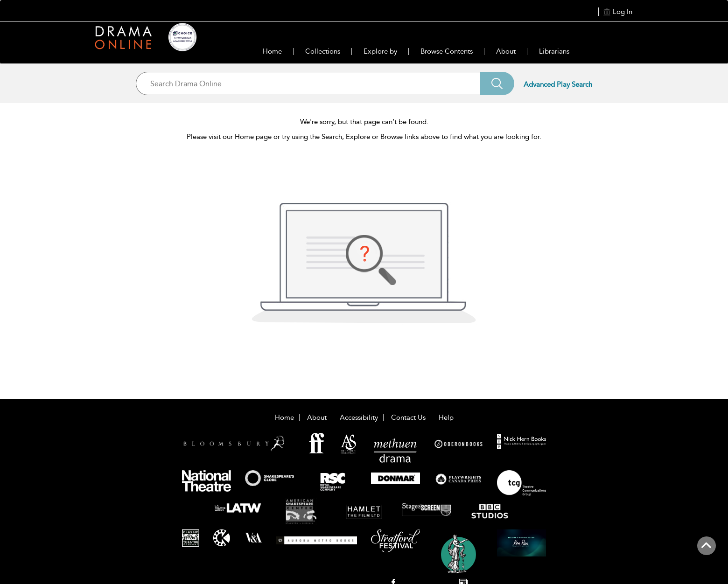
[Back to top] (706, 551)
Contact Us (408, 417)
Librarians (554, 51)
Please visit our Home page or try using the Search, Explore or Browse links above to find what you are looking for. (364, 137)
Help (446, 417)
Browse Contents (447, 51)
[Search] (497, 83)
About (506, 51)
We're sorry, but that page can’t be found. (364, 122)
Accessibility (359, 417)
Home (272, 51)
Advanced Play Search (558, 84)
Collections (323, 51)
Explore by (380, 51)
